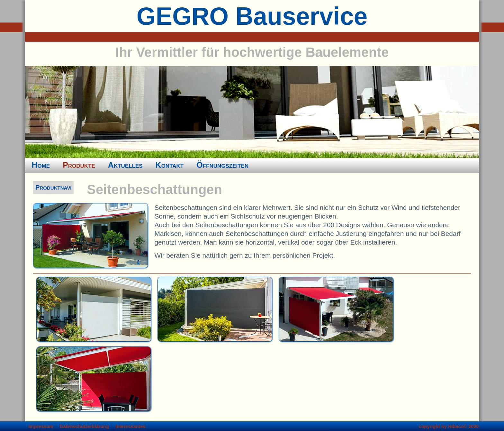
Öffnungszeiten (222, 165)
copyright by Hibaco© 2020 (449, 427)
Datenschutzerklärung (84, 427)
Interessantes (130, 427)
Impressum (41, 427)
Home (41, 165)
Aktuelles (125, 165)
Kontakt (170, 165)
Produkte (79, 165)
